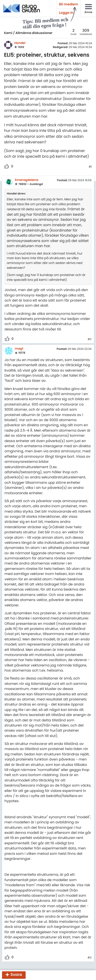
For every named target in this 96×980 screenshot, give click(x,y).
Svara (16, 975)
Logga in (66, 13)
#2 (89, 339)
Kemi (8, 33)
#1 (90, 167)
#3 (89, 958)
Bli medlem (69, 4)
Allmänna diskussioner (34, 33)
